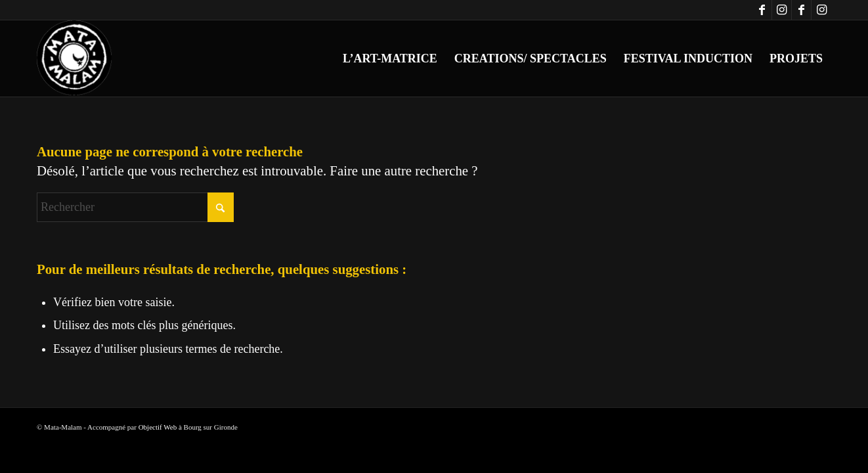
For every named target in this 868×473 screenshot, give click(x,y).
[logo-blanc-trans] (75, 58)
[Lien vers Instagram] (782, 10)
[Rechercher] (135, 207)
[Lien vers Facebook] (762, 10)
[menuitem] (390, 58)
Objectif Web (158, 427)
